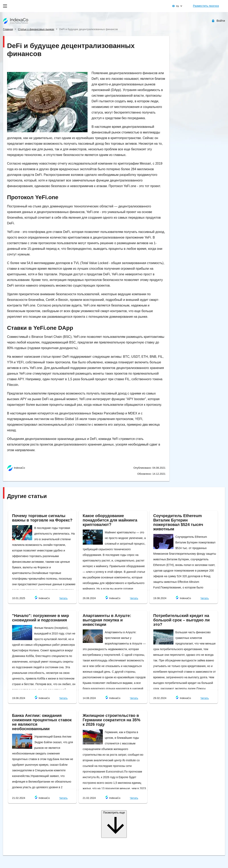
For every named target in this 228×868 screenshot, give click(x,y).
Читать (63, 598)
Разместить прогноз (206, 6)
